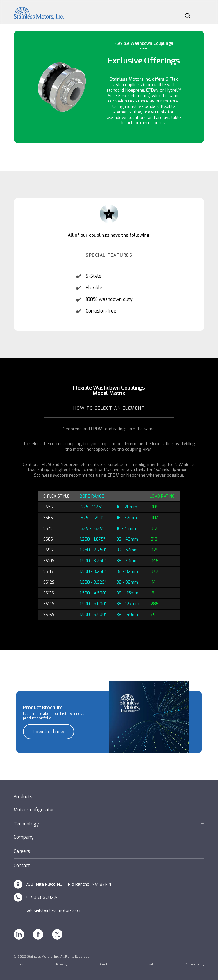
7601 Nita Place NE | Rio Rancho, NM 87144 (68, 884)
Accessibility (195, 964)
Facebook (38, 934)
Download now (49, 732)
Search (187, 16)
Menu (201, 16)
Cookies (106, 964)
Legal (149, 964)
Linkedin (19, 934)
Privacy (62, 964)
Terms (19, 964)
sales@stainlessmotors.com (54, 910)
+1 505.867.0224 (42, 897)
